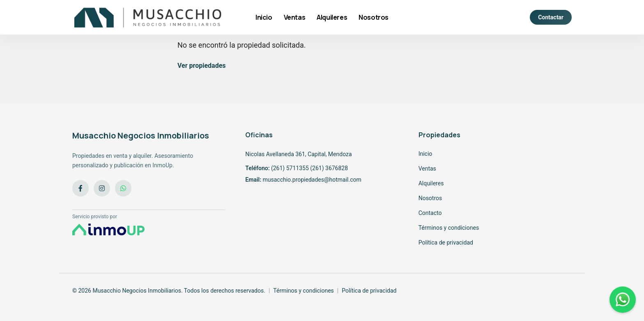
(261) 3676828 (329, 168)
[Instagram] (102, 188)
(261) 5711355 (290, 168)
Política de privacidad (446, 242)
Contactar (551, 17)
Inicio (264, 17)
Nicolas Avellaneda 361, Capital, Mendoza (298, 154)
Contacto (430, 213)
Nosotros (374, 17)
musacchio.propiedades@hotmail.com (312, 180)
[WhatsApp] (123, 188)
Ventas (295, 17)
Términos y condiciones (449, 228)
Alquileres (332, 17)
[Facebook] (80, 188)
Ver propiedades (202, 66)
